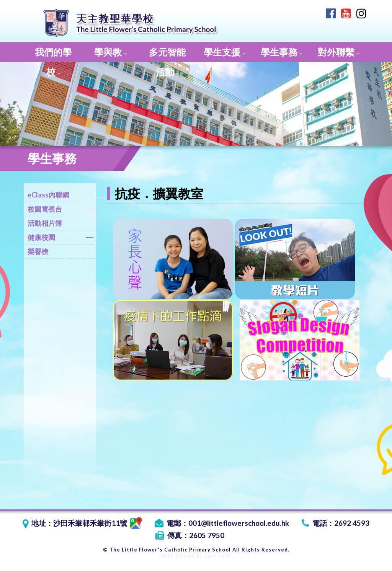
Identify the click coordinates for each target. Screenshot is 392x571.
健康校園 (61, 239)
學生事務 (282, 52)
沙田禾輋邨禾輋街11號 (98, 523)
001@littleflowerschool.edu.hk (239, 523)
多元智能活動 (167, 54)
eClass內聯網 (61, 196)
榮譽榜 (38, 251)
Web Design (178, 556)
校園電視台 (61, 210)
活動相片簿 (45, 223)
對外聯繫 (339, 52)
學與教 (110, 52)
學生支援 (225, 52)
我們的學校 (53, 54)
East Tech (218, 556)
